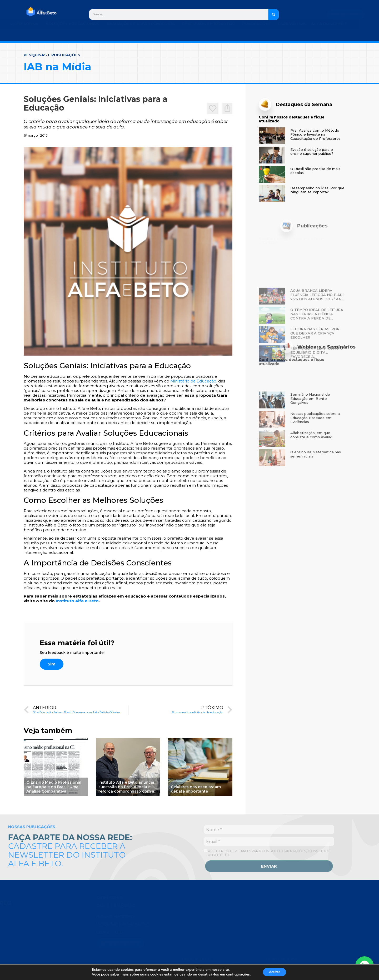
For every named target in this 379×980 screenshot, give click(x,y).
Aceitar (275, 972)
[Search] (274, 14)
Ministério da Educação (193, 381)
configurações (236, 974)
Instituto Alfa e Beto (77, 601)
